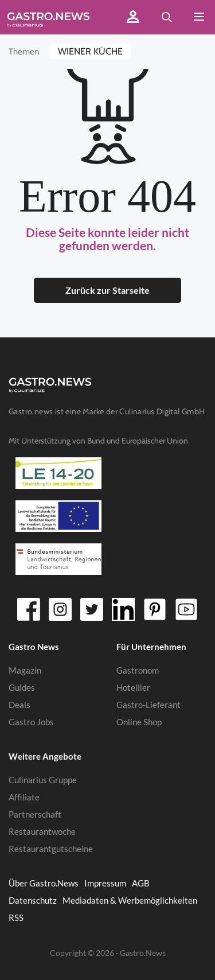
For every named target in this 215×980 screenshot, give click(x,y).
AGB (141, 883)
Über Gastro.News (44, 883)
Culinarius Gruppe (43, 780)
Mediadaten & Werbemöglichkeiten (130, 900)
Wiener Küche (90, 51)
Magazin (25, 670)
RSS (16, 917)
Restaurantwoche (42, 831)
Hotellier (133, 687)
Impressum (105, 883)
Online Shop (139, 722)
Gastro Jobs (31, 722)
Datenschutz (33, 900)
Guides (22, 687)
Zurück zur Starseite (107, 290)
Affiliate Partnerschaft (35, 806)
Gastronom (138, 670)
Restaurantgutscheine (51, 849)
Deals (19, 705)
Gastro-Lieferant (148, 705)
